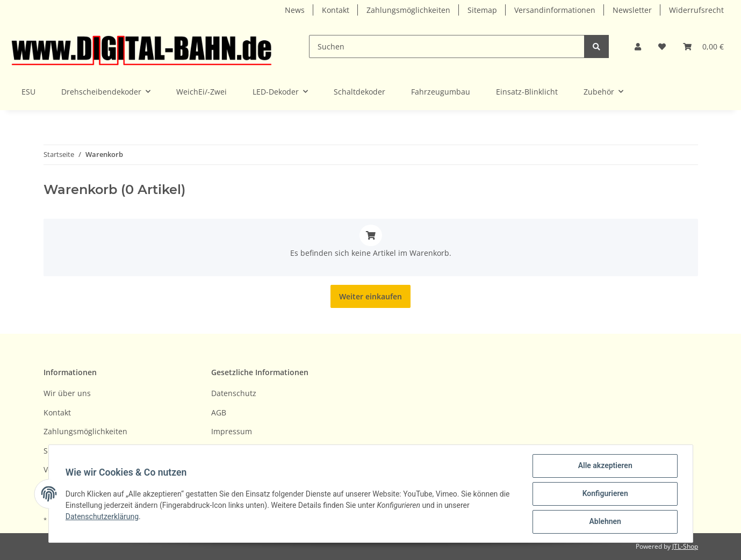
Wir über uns (67, 393)
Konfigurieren (605, 494)
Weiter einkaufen (370, 296)
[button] (638, 46)
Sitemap (482, 10)
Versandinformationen (555, 10)
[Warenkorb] (703, 46)
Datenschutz (234, 393)
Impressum (232, 431)
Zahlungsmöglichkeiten (408, 10)
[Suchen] (447, 46)
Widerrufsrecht (696, 10)
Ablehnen (605, 522)
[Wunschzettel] (662, 46)
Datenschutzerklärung (103, 516)
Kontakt (336, 10)
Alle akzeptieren (605, 466)
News (295, 10)
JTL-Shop (685, 546)
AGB (219, 412)
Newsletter (632, 10)
